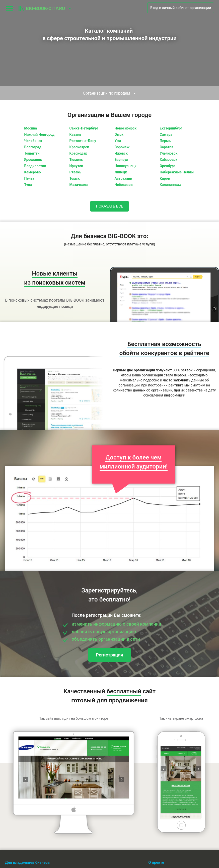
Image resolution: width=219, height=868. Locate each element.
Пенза (29, 178)
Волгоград (33, 147)
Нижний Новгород (40, 135)
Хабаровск (169, 160)
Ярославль (33, 160)
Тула (28, 185)
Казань (75, 135)
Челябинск (33, 141)
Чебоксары (124, 185)
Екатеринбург (171, 128)
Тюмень (76, 160)
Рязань (75, 172)
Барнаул (121, 160)
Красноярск (79, 147)
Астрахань (123, 178)
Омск (119, 135)
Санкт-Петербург (84, 128)
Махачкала (79, 185)
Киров (165, 178)
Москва (31, 128)
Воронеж (122, 147)
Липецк (121, 172)
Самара (166, 135)
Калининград (171, 185)
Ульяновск (169, 153)
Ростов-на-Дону (83, 141)
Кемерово (33, 172)
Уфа (118, 141)
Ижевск (121, 153)
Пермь (165, 141)
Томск (75, 178)
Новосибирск (126, 128)
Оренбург (168, 166)
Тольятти (32, 153)
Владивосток (35, 166)
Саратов (167, 147)
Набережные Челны (177, 172)
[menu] (9, 8)
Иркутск (76, 166)
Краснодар (78, 153)
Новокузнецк (126, 166)
